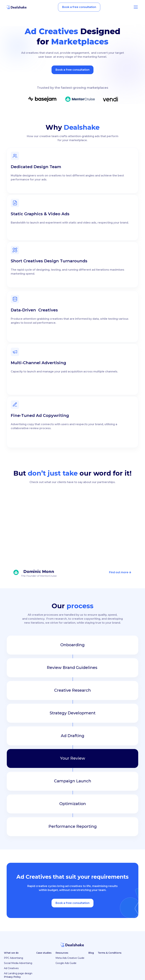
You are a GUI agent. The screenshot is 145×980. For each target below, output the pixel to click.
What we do (11, 953)
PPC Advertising (14, 958)
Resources (62, 953)
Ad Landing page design (18, 973)
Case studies (44, 953)
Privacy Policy (12, 977)
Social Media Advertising (18, 963)
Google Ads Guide (66, 963)
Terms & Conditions (110, 953)
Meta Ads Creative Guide (70, 958)
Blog (91, 953)
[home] (17, 7)
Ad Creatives (11, 968)
